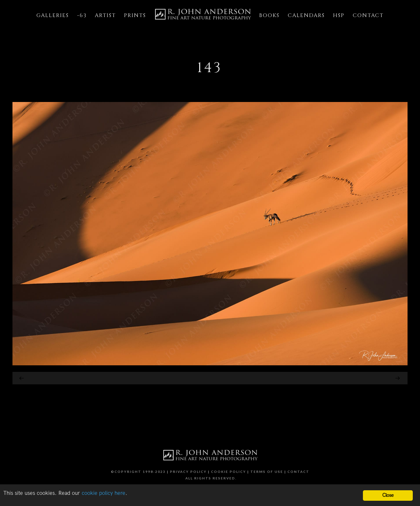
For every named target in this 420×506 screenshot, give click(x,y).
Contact (298, 472)
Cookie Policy (229, 472)
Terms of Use (267, 472)
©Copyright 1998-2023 (138, 472)
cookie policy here (104, 493)
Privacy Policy (188, 472)
